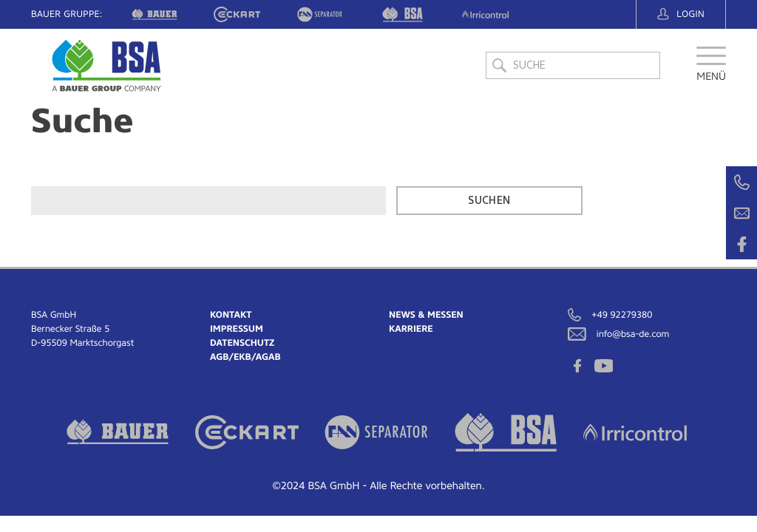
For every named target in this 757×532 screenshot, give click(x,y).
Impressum (237, 329)
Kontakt (231, 315)
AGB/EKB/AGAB (245, 357)
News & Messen (426, 315)
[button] (711, 70)
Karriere (411, 329)
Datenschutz (242, 343)
